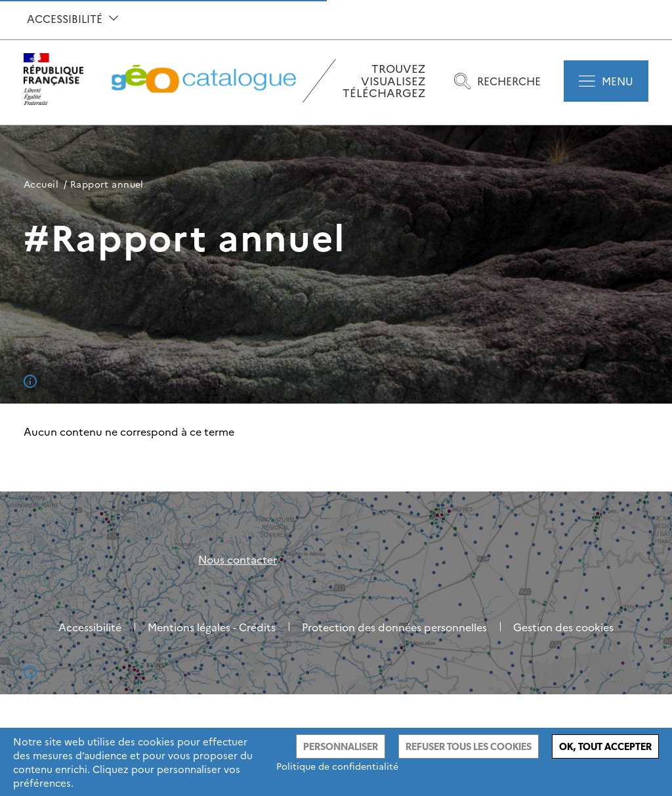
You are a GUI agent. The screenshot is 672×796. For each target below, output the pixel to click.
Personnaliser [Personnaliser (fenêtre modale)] (341, 746)
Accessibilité (73, 18)
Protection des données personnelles (394, 627)
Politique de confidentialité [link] (337, 766)
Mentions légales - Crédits (212, 627)
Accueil (41, 184)
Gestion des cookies (563, 627)
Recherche (497, 81)
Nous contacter (238, 559)
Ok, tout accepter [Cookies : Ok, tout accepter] (605, 746)
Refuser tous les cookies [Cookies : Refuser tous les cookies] (469, 746)
